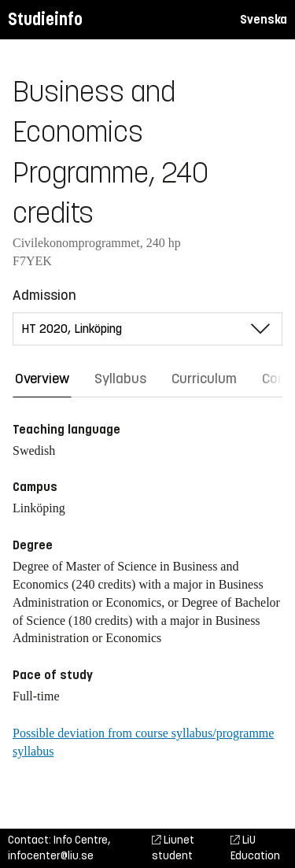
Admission (44, 295)
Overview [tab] (42, 379)
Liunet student (173, 848)
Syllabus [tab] (120, 379)
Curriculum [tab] (204, 379)
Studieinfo (45, 19)
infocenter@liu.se (51, 856)
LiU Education (255, 848)
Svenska (264, 19)
